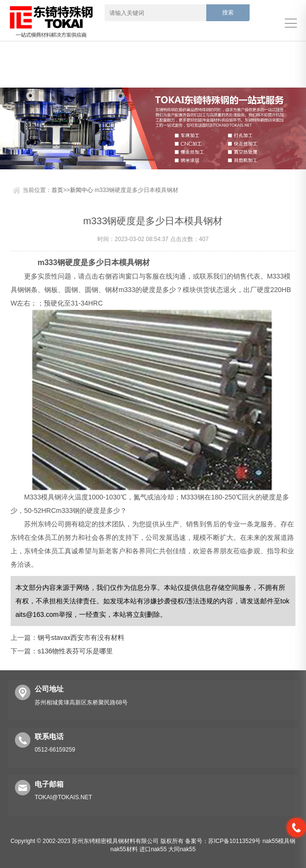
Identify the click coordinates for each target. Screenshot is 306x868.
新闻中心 (81, 190)
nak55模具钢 (279, 841)
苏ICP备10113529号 (234, 841)
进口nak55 (153, 849)
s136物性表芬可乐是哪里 (75, 651)
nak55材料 (124, 849)
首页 (57, 190)
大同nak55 (182, 849)
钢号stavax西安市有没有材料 (81, 638)
